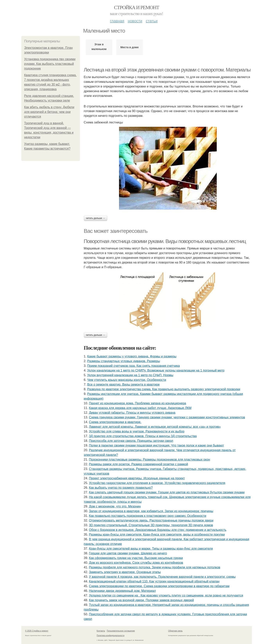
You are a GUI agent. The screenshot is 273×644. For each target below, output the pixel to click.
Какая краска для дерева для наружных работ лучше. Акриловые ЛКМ (140, 408)
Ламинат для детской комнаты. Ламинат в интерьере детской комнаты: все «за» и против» (155, 427)
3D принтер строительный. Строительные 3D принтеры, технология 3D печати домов (151, 525)
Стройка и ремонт (136, 8)
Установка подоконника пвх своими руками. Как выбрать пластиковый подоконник (50, 64)
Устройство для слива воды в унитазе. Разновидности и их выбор (137, 431)
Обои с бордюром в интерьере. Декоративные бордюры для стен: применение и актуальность (158, 530)
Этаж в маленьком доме (99, 48)
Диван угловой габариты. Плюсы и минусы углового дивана (132, 413)
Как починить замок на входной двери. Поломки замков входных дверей (141, 600)
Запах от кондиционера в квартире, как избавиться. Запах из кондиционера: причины (151, 511)
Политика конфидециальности (111, 636)
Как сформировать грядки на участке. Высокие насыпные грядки (136, 558)
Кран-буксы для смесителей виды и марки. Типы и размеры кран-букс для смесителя (151, 549)
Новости (135, 21)
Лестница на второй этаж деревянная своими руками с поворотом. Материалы (167, 70)
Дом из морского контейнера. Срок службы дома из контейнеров (136, 563)
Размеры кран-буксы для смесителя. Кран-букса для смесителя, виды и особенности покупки (157, 535)
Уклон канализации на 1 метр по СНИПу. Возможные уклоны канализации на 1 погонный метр (156, 370)
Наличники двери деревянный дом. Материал (122, 591)
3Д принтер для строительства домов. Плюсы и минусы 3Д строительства (143, 436)
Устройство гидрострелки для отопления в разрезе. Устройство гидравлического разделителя (157, 483)
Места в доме (129, 47)
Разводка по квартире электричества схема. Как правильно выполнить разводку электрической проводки (164, 389)
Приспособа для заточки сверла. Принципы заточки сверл (131, 441)
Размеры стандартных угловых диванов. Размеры (124, 361)
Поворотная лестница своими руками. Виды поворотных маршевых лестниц (165, 241)
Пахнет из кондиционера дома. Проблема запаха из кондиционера (137, 403)
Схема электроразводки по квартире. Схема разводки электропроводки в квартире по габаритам (159, 586)
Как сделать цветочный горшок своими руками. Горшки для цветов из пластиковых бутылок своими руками (167, 492)
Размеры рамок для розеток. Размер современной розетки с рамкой (138, 464)
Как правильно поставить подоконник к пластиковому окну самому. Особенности (148, 516)
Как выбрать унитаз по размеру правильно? (121, 488)
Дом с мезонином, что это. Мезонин (115, 506)
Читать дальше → (96, 218)
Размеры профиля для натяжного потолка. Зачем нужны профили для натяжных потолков (155, 567)
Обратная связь (175, 631)
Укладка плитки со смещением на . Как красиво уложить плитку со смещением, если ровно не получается (166, 595)
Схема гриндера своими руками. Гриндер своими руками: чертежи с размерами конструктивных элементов (167, 417)
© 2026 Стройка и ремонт (37, 631)
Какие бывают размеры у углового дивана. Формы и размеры (132, 356)
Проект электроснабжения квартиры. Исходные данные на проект (137, 478)
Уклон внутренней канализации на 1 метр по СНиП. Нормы (130, 375)
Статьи (152, 21)
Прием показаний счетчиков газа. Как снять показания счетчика (133, 366)
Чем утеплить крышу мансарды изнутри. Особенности (127, 380)
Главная (117, 21)
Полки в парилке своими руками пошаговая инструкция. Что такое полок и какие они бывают (156, 445)
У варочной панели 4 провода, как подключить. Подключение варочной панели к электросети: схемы (162, 577)
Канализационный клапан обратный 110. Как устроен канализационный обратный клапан (154, 581)
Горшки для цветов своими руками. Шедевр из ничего (128, 553)
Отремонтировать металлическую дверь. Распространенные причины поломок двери (151, 520)
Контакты (101, 631)
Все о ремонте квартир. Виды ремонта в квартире (123, 385)
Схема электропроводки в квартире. (115, 422)
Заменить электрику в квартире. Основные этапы (125, 572)
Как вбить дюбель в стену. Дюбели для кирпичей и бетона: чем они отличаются (49, 112)
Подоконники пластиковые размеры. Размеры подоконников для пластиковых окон (149, 460)
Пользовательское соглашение (121, 631)
